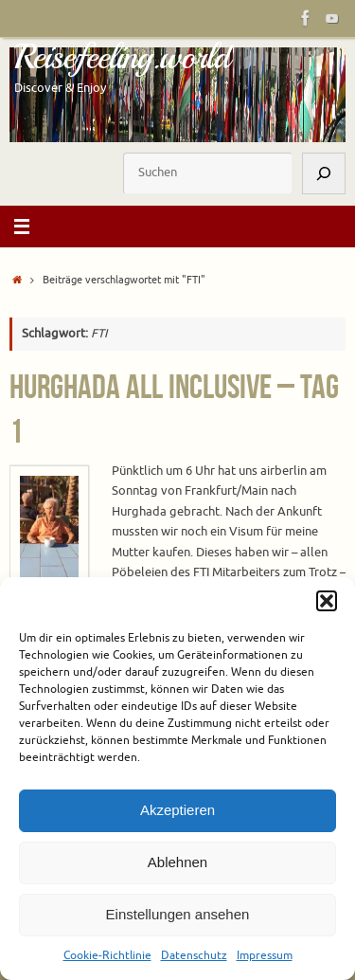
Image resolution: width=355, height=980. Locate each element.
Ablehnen (177, 862)
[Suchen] (324, 173)
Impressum (265, 955)
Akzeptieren (177, 810)
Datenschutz (194, 955)
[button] (327, 601)
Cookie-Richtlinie (107, 955)
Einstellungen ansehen (178, 914)
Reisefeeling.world (122, 57)
